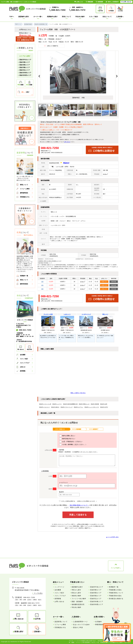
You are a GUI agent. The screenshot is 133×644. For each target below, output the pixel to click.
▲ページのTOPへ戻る (112, 537)
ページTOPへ (116, 568)
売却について (66, 17)
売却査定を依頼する (116, 599)
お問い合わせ (67, 142)
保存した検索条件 (112, 2)
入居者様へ (120, 17)
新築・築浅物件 (77, 602)
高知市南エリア (25, 67)
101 (42, 285)
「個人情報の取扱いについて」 (79, 505)
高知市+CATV (104, 407)
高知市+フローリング (67, 407)
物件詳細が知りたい (67, 439)
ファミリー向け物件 (79, 599)
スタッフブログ (25, 363)
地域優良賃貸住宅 (78, 604)
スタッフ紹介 (94, 17)
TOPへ (12, 17)
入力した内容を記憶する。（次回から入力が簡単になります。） (78, 501)
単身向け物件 (76, 596)
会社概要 (23, 355)
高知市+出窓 (104, 404)
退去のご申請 (78, 627)
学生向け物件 (80, 17)
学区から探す (76, 590)
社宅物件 (99, 622)
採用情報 (23, 371)
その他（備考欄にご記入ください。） (73, 445)
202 (42, 289)
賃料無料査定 (24, 193)
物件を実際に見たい (67, 436)
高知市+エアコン (79, 407)
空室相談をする (25, 197)
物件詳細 (114, 282)
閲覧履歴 (89, 2)
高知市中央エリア (25, 60)
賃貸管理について (61, 622)
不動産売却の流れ (115, 596)
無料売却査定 (24, 284)
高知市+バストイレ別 (45, 404)
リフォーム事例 (25, 189)
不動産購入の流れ (115, 590)
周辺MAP (66, 163)
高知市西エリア (25, 65)
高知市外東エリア (25, 73)
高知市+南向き (55, 407)
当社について (107, 17)
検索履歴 (99, 2)
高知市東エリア (25, 62)
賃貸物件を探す (24, 17)
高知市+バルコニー (45, 407)
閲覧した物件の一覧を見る (78, 393)
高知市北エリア (25, 70)
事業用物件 (99, 625)
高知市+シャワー (57, 404)
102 (42, 282)
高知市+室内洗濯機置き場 (70, 404)
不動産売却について (116, 593)
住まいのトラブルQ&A (81, 625)
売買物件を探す (52, 17)
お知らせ (23, 367)
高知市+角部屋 (95, 404)
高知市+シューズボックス (92, 407)
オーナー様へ (38, 17)
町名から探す (76, 593)
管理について (24, 185)
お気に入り (104, 282)
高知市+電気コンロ (84, 404)
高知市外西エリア (25, 75)
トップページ (59, 587)
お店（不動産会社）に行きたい (71, 442)
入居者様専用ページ (80, 622)
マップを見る (38, 593)
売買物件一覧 (24, 276)
